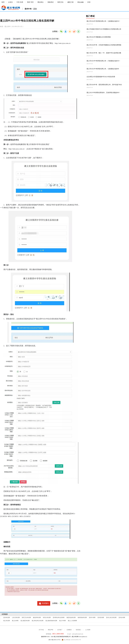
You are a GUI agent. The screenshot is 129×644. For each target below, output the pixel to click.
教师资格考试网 (82, 618)
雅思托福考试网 (71, 618)
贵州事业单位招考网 (59, 618)
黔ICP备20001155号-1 (55, 640)
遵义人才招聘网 (72, 621)
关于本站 (41, 630)
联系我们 (78, 630)
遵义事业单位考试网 (38, 621)
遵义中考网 (62, 621)
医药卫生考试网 (26, 618)
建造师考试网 (37, 618)
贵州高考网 (101, 618)
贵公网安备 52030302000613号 (71, 640)
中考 (18, 2)
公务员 (10, 2)
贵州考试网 (7, 618)
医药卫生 (61, 2)
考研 (28, 2)
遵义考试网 (7, 621)
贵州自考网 (122, 618)
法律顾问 (69, 630)
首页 (3, 2)
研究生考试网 (47, 618)
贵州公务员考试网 (111, 618)
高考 (22, 2)
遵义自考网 (15, 621)
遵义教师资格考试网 (51, 621)
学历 (32, 2)
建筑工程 (71, 2)
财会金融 (81, 2)
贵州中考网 (92, 618)
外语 (89, 2)
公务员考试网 (16, 618)
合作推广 (60, 630)
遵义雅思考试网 (25, 621)
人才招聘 (88, 630)
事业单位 (41, 2)
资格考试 (51, 2)
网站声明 (51, 630)
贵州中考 (28, 9)
